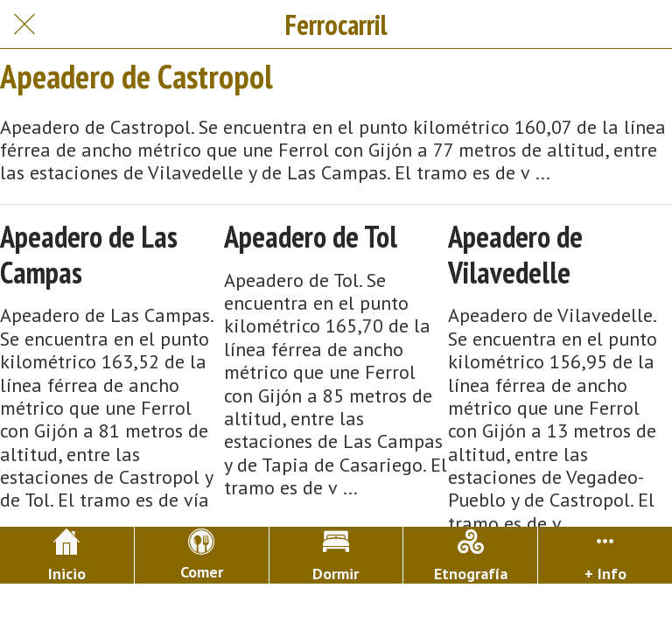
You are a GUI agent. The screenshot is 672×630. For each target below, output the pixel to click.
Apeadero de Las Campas (89, 255)
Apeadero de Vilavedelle (515, 255)
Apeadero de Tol (311, 237)
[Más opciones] (605, 555)
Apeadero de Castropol (136, 76)
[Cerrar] (24, 24)
